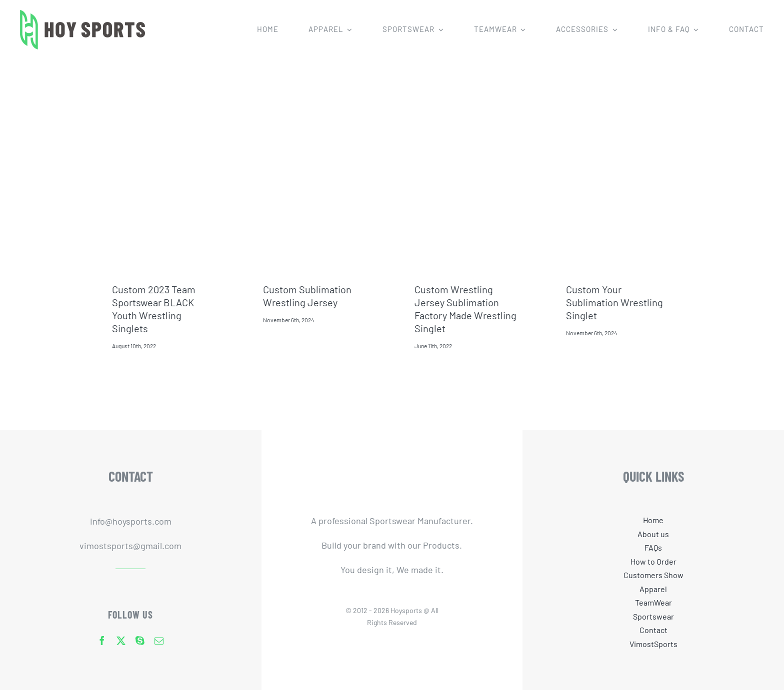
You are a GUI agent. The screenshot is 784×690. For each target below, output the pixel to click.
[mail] (159, 641)
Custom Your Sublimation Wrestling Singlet (614, 302)
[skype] (140, 641)
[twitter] (121, 641)
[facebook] (102, 641)
